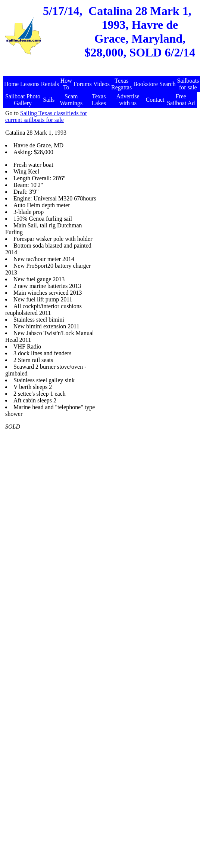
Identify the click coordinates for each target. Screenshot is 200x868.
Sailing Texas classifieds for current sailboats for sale (46, 116)
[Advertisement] (147, 157)
